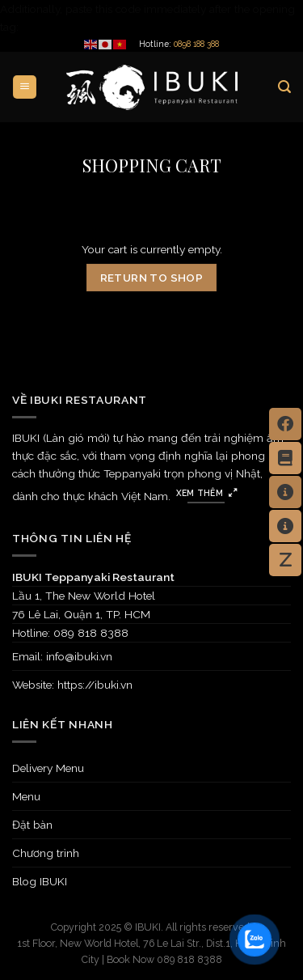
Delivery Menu (48, 768)
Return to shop (152, 278)
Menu (26, 796)
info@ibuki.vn (79, 656)
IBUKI (148, 927)
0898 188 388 (196, 44)
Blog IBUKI (40, 881)
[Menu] (25, 87)
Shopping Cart (152, 165)
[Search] (284, 87)
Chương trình (46, 853)
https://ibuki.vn (95, 685)
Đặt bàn (32, 825)
